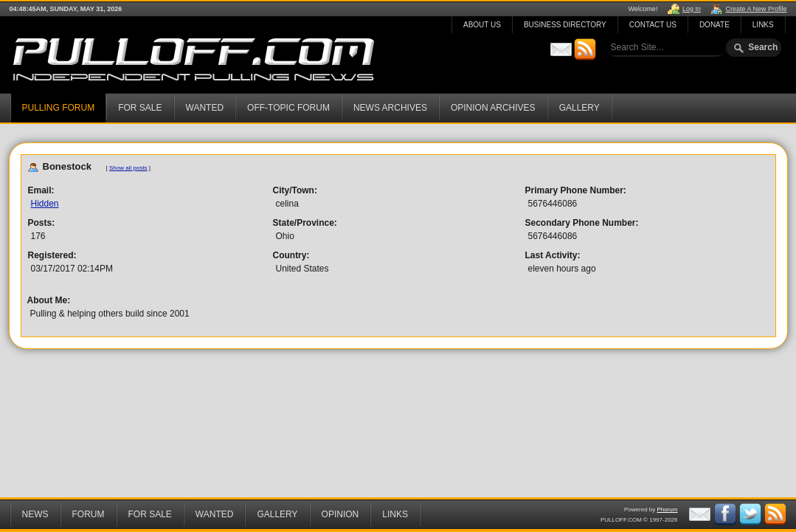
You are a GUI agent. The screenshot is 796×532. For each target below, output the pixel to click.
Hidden (45, 204)
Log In (692, 9)
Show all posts (128, 168)
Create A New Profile (756, 9)
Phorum (667, 509)
